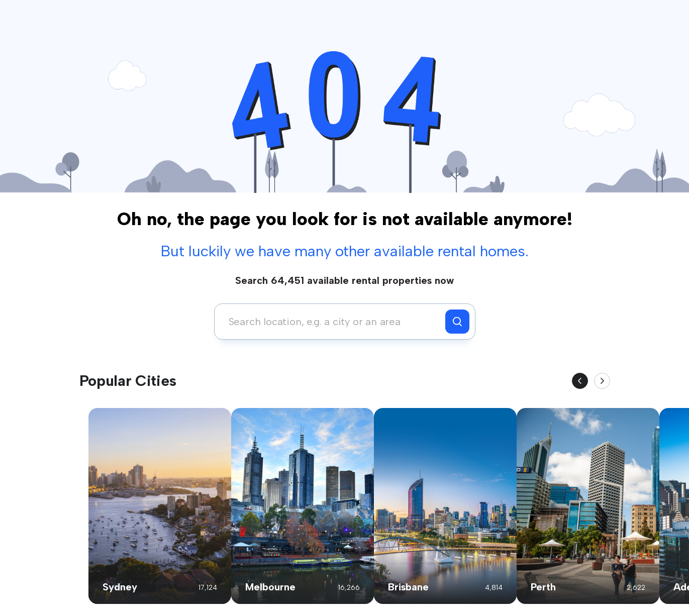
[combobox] (332, 322)
